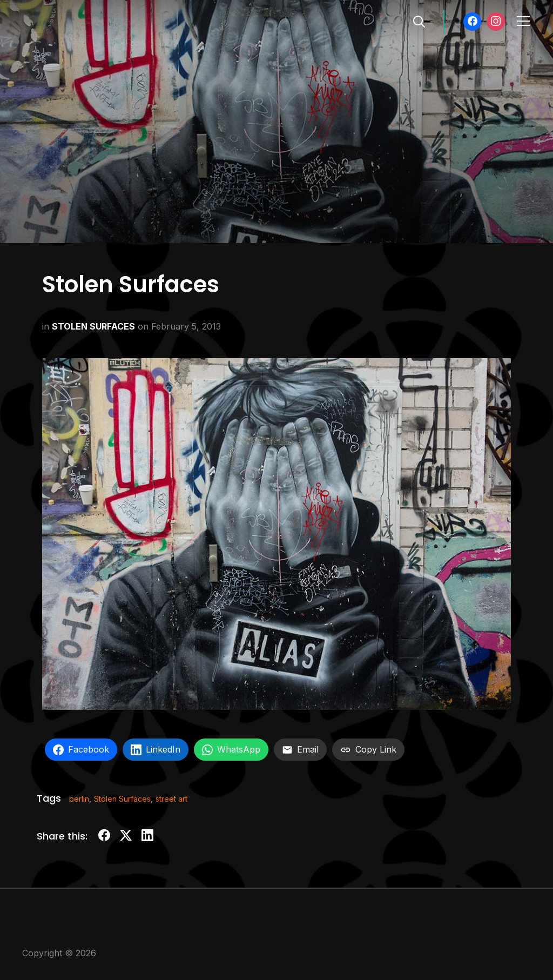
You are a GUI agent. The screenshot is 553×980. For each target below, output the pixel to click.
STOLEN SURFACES (93, 326)
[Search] (419, 21)
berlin (79, 799)
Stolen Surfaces (122, 799)
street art (171, 799)
